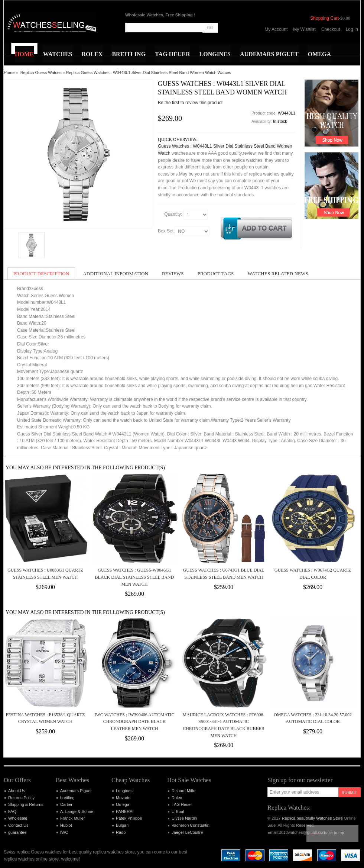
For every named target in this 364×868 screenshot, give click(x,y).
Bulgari (122, 825)
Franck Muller (73, 818)
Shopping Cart (324, 18)
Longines (124, 791)
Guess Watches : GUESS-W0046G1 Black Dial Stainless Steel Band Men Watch (135, 577)
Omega (123, 804)
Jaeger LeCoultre (187, 832)
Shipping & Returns (26, 804)
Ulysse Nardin (184, 818)
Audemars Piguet (76, 791)
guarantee (17, 832)
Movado (123, 798)
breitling (67, 798)
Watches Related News (278, 274)
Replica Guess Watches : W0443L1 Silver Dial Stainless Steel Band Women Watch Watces (149, 73)
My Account (276, 29)
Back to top (334, 833)
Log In (352, 29)
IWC (64, 832)
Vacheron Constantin (191, 825)
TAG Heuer (182, 804)
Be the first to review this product (190, 103)
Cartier (66, 804)
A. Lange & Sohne (77, 811)
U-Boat (178, 811)
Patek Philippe (129, 818)
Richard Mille (183, 791)
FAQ (12, 811)
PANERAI (125, 811)
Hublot (66, 825)
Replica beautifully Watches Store (312, 818)
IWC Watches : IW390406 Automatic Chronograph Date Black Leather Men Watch (135, 722)
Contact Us (18, 825)
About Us (17, 791)
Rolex (177, 798)
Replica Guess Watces (41, 73)
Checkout (331, 29)
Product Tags (216, 274)
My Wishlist (304, 29)
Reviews (173, 274)
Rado (121, 832)
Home (9, 73)
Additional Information (116, 274)
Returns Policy (21, 798)
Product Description (41, 274)
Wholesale (18, 818)
